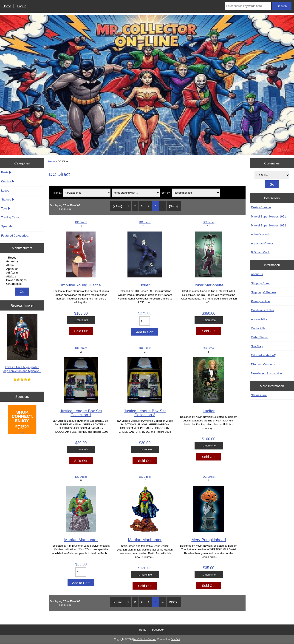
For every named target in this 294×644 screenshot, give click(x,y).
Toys (6, 208)
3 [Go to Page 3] (142, 206)
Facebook (158, 630)
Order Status (259, 337)
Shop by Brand (261, 283)
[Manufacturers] (22, 271)
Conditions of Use (263, 310)
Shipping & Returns (264, 292)
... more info (81, 320)
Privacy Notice (260, 301)
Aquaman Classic (262, 243)
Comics (8, 181)
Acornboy (23, 261)
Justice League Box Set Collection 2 (145, 413)
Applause (23, 269)
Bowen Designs (23, 280)
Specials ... (8, 226)
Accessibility (259, 319)
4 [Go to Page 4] (149, 206)
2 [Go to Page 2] (135, 206)
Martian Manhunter (81, 540)
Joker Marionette (209, 285)
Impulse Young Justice (81, 285)
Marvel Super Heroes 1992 (269, 225)
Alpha (23, 265)
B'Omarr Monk (260, 252)
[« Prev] (117, 206)
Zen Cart (175, 639)
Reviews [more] (22, 305)
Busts (6, 172)
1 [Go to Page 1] (128, 206)
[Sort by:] (196, 193)
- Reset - (23, 258)
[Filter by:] (87, 193)
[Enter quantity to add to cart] (145, 321)
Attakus (23, 277)
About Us (257, 274)
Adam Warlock (260, 234)
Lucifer (209, 411)
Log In (22, 6)
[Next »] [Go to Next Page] (174, 206)
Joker (145, 285)
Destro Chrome (261, 207)
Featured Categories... (16, 236)
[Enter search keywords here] (248, 6)
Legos (5, 191)
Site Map (257, 346)
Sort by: (166, 193)
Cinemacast (23, 284)
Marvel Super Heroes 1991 (269, 216)
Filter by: (57, 193)
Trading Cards (10, 217)
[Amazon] (22, 420)
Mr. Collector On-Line (145, 639)
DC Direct (81, 222)
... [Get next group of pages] (163, 206)
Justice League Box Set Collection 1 (81, 413)
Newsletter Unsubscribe (267, 373)
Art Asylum (23, 273)
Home (7, 6)
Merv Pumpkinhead (209, 540)
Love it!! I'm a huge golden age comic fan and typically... (22, 343)
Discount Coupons (263, 364)
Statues (8, 199)
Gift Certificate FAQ (264, 355)
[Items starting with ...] (136, 193)
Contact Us (258, 328)
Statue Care (259, 395)
